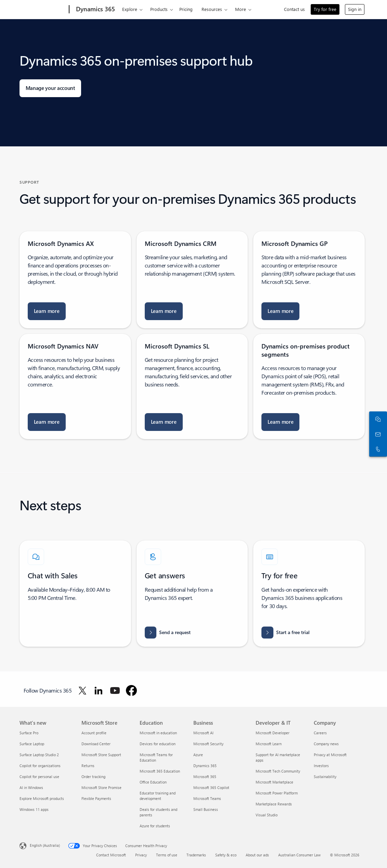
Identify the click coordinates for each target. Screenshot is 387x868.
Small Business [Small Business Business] (206, 809)
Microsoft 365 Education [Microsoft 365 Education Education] (160, 771)
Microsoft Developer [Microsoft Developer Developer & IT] (273, 733)
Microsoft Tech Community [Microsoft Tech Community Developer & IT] (278, 771)
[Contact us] (377, 434)
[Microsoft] (43, 10)
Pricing (186, 9)
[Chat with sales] (377, 419)
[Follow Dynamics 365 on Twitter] (82, 691)
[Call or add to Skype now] (377, 449)
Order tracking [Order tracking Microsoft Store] (93, 777)
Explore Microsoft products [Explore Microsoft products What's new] (42, 798)
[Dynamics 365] (95, 10)
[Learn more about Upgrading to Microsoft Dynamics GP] (280, 311)
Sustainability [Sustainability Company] (325, 777)
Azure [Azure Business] (198, 755)
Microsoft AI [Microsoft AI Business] (203, 733)
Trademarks (196, 855)
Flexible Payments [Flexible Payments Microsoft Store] (96, 798)
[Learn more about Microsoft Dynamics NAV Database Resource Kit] (47, 422)
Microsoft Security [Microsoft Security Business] (208, 744)
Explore (130, 9)
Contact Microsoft (111, 855)
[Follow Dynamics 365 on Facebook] (131, 691)
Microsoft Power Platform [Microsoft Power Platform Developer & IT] (277, 793)
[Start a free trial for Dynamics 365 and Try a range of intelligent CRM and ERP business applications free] (286, 633)
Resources (212, 9)
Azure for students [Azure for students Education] (155, 826)
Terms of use (167, 855)
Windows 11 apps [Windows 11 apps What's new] (34, 809)
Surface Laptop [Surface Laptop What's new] (32, 744)
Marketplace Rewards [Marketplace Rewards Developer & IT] (274, 804)
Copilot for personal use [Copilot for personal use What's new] (39, 777)
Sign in (355, 9)
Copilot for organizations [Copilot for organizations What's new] (40, 766)
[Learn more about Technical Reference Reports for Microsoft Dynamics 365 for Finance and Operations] (280, 422)
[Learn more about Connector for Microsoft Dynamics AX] (47, 311)
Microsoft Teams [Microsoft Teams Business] (207, 798)
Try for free (325, 9)
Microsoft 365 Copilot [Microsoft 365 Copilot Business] (211, 787)
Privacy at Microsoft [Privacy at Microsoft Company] (330, 755)
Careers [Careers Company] (320, 733)
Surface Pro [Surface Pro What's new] (29, 733)
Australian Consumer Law (299, 855)
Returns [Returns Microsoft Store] (88, 766)
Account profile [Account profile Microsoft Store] (94, 733)
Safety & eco (226, 855)
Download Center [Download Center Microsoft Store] (96, 744)
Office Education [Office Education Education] (153, 782)
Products (159, 9)
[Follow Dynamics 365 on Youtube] (115, 691)
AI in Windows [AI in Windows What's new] (31, 787)
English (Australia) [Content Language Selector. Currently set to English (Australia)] (45, 845)
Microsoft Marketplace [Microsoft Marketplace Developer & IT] (274, 782)
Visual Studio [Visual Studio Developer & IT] (267, 815)
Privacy (141, 855)
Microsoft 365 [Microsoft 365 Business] (205, 777)
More (241, 9)
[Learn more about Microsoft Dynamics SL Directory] (164, 422)
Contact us (294, 9)
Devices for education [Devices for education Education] (158, 744)
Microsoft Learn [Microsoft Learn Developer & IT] (269, 744)
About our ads (257, 855)
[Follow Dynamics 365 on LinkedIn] (99, 691)
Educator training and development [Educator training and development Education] (158, 796)
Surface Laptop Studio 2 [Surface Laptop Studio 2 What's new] (39, 755)
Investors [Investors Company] (321, 766)
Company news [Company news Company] (326, 744)
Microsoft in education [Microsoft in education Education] (158, 733)
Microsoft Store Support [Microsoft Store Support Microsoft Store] (101, 755)
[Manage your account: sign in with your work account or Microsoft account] (50, 88)
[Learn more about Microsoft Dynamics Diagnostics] (164, 311)
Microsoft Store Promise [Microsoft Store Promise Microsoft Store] (101, 787)
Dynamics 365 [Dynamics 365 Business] (205, 766)
